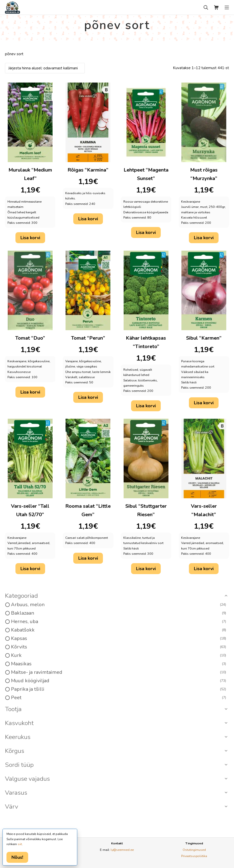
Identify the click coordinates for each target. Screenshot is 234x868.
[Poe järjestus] (45, 68)
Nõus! (17, 857)
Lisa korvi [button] (30, 238)
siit (20, 844)
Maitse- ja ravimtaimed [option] (118, 672)
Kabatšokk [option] (118, 630)
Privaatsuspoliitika (194, 856)
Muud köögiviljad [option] (118, 681)
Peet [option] (118, 698)
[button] (117, 596)
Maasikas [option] (118, 664)
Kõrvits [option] (118, 647)
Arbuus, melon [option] (118, 605)
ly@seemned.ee (122, 850)
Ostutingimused (194, 850)
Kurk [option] (118, 655)
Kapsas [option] (118, 639)
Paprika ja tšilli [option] (118, 689)
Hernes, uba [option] (118, 622)
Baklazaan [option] (118, 613)
